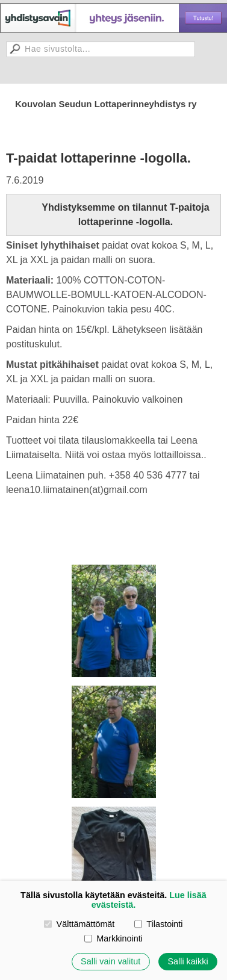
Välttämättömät (79, 924)
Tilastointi (158, 924)
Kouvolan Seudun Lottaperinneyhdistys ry (106, 104)
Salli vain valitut (110, 961)
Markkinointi (113, 938)
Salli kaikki (188, 961)
